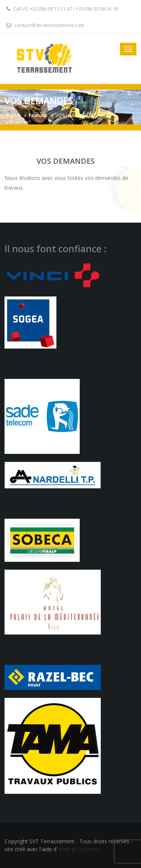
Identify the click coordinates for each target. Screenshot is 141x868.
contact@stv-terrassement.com (44, 25)
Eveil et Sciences (79, 849)
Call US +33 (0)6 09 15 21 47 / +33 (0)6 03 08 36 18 (61, 9)
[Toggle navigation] (128, 49)
